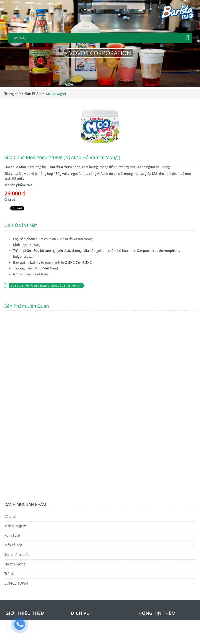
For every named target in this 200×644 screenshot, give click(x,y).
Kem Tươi (12, 535)
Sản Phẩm (33, 94)
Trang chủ (13, 94)
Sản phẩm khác (17, 555)
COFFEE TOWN (16, 583)
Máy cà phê (14, 545)
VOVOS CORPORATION (100, 53)
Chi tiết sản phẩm (21, 225)
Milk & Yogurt (15, 526)
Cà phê (10, 516)
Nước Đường (15, 564)
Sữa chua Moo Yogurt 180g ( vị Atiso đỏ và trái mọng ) (45, 286)
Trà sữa (10, 574)
